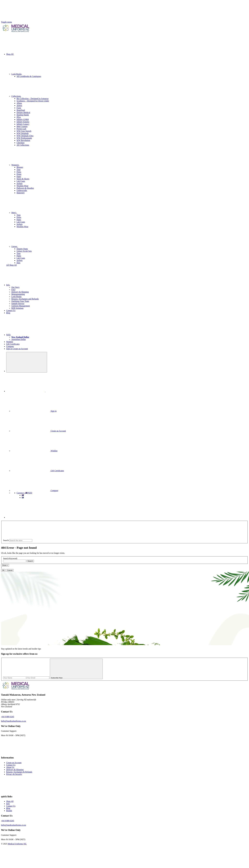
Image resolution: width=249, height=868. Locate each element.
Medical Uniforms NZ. (17, 844)
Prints (19, 174)
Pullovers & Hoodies (25, 188)
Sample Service (18, 304)
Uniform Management (21, 306)
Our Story (15, 287)
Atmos (19, 106)
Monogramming (18, 294)
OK (3, 570)
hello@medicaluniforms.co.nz (13, 721)
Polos (19, 172)
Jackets (20, 183)
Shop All (29, 54)
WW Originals (23, 133)
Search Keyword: (10, 558)
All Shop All (11, 265)
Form (19, 108)
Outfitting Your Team (20, 301)
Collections (36, 96)
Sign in (9, 349)
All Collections (23, 145)
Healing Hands (23, 115)
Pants (19, 177)
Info (28, 285)
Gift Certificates (13, 344)
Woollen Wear (22, 186)
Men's (33, 213)
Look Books (36, 74)
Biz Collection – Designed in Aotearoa (33, 99)
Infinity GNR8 (23, 119)
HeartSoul (21, 110)
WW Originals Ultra (25, 136)
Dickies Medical (23, 112)
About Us (10, 767)
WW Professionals (24, 138)
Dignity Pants (22, 249)
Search (6, 540)
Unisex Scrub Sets (24, 251)
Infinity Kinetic (23, 122)
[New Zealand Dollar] (20, 337)
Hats (18, 263)
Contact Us (11, 310)
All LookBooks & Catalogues (29, 76)
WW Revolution (23, 140)
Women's (35, 165)
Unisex (34, 246)
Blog (8, 313)
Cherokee (20, 143)
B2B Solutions (17, 308)
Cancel (10, 570)
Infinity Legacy (23, 124)
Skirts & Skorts (23, 179)
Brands (9, 811)
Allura (19, 103)
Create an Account (20, 349)
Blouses (20, 167)
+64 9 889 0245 (8, 717)
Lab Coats (21, 181)
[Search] (27, 362)
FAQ (13, 290)
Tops (19, 170)
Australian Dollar (19, 339)
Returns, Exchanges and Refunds (25, 299)
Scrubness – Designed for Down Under (33, 101)
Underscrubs (22, 190)
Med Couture (22, 126)
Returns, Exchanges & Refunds (19, 772)
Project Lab (21, 129)
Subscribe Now (76, 678)
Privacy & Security (14, 774)
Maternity (21, 193)
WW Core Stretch (24, 131)
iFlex (19, 117)
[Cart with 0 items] (26, 517)
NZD (28, 335)
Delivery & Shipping (20, 292)
